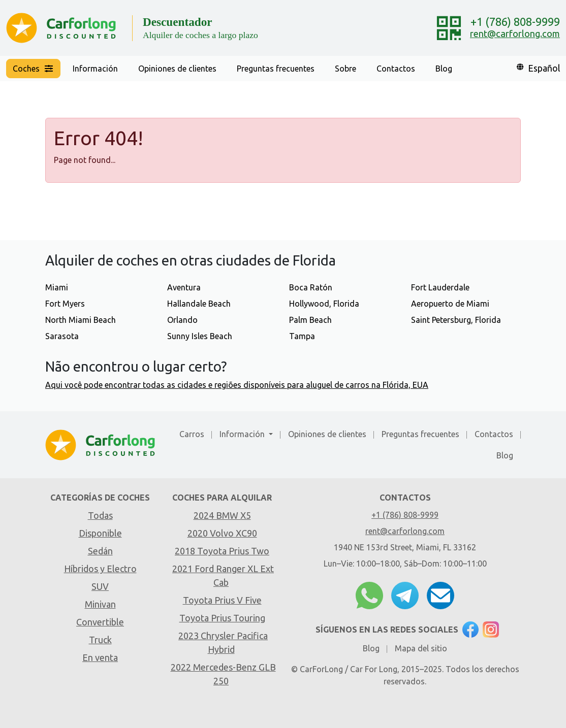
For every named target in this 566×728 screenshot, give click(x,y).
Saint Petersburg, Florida (456, 320)
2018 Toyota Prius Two (222, 551)
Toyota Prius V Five (222, 600)
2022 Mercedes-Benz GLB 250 (223, 674)
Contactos (396, 69)
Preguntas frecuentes (276, 69)
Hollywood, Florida (324, 304)
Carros (192, 434)
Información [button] (95, 69)
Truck (100, 640)
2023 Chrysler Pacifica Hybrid (223, 642)
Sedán (100, 551)
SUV (100, 586)
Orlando (182, 320)
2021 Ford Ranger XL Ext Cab (223, 575)
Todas (100, 515)
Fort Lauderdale (440, 287)
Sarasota (62, 336)
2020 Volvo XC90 (222, 533)
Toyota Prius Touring (222, 618)
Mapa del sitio (421, 648)
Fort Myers (65, 304)
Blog (444, 69)
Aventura (184, 287)
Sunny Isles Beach (200, 336)
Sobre (345, 69)
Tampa (302, 336)
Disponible (100, 533)
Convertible (100, 622)
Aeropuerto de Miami (450, 304)
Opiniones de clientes (177, 69)
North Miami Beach (81, 320)
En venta (100, 657)
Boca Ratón (311, 287)
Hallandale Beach (199, 304)
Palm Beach (310, 320)
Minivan (100, 604)
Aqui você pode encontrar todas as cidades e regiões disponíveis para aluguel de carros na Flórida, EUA (237, 385)
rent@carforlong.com (515, 34)
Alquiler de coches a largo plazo (200, 35)
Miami (57, 287)
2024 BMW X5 (222, 515)
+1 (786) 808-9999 (515, 22)
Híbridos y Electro (100, 569)
